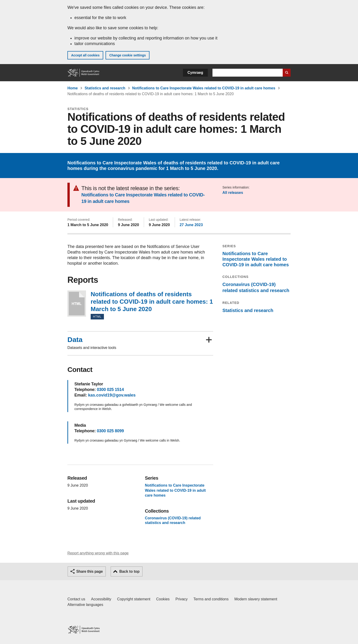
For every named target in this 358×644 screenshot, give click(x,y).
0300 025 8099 (110, 431)
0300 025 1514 (110, 390)
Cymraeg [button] (195, 73)
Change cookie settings (128, 55)
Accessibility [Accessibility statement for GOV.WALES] (101, 599)
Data (75, 340)
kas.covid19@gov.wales (112, 395)
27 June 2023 (191, 225)
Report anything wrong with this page (98, 553)
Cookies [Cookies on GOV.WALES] (163, 599)
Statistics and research (105, 88)
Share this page (89, 571)
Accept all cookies (85, 55)
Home (73, 88)
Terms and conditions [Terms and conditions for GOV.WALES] (211, 599)
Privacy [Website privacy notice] (182, 599)
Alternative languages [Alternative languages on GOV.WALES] (85, 605)
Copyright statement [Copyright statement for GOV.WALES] (134, 599)
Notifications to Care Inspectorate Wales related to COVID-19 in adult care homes (204, 88)
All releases (233, 193)
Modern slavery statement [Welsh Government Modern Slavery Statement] (256, 599)
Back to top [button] (129, 571)
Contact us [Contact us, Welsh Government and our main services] (76, 599)
